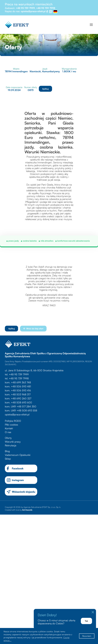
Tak (86, 621)
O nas (8, 432)
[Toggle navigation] (91, 25)
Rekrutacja (11, 445)
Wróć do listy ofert (33, 329)
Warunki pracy (13, 442)
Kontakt (9, 428)
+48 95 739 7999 (25, 8)
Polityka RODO (13, 421)
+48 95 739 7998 (46, 8)
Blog (7, 451)
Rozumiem (87, 636)
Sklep (8, 459)
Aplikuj (45, 89)
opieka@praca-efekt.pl (33, 11)
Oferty (8, 438)
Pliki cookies (11, 425)
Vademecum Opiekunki (18, 455)
